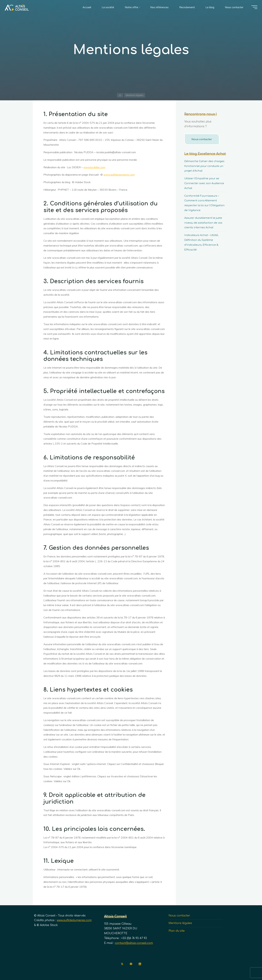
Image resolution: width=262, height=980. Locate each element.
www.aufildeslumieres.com (119, 175)
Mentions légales (180, 923)
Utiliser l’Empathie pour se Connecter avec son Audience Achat (205, 183)
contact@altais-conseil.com (134, 943)
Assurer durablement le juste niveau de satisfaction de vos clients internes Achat (204, 223)
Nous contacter (203, 139)
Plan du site (177, 931)
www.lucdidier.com (95, 167)
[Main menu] (252, 8)
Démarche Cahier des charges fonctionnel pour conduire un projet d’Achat (205, 166)
